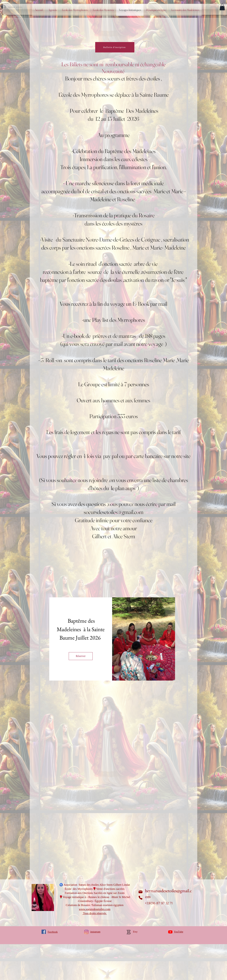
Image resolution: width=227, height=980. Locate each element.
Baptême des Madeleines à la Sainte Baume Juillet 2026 (81, 629)
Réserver (81, 656)
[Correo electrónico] (141, 892)
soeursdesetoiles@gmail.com (114, 512)
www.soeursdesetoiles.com (95, 909)
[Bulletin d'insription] (115, 47)
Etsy (135, 932)
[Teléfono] (141, 898)
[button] (222, 7)
